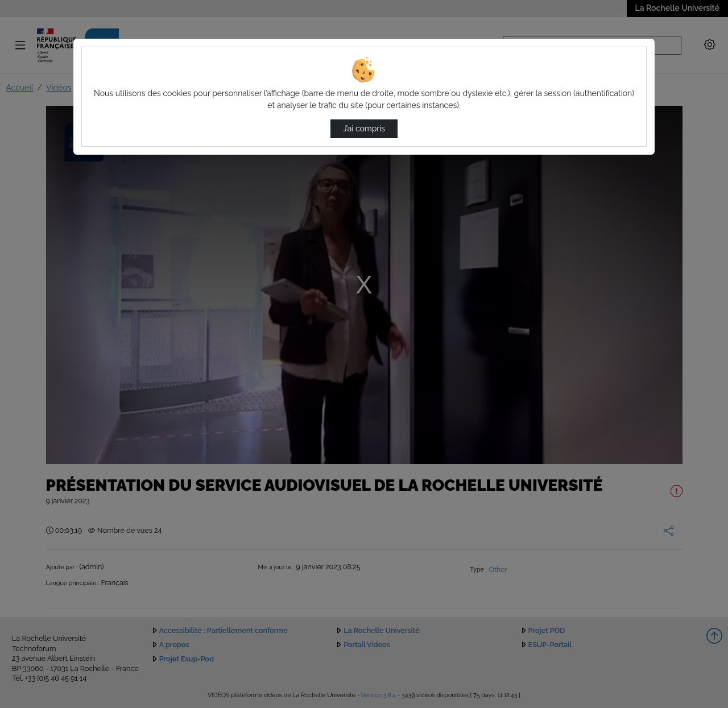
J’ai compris (364, 129)
